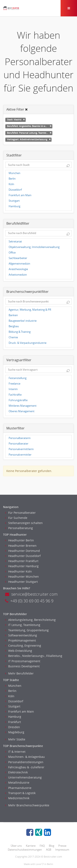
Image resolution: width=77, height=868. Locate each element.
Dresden (13, 727)
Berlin (12, 179)
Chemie (13, 337)
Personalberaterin (20, 438)
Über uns (16, 846)
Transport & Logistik (20, 793)
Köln (11, 184)
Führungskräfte (18, 400)
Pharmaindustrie (18, 788)
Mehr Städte (15, 739)
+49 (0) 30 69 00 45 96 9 (29, 601)
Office (12, 253)
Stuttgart (14, 201)
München (14, 173)
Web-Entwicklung (19, 651)
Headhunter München (22, 577)
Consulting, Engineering (23, 646)
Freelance (14, 384)
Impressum (62, 850)
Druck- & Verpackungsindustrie (28, 343)
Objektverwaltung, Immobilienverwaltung (34, 247)
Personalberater (18, 444)
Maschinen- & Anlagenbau (25, 757)
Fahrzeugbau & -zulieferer (25, 767)
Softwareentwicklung (21, 635)
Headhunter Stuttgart (21, 582)
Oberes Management (22, 411)
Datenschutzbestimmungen (25, 850)
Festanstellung (18, 378)
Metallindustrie (17, 783)
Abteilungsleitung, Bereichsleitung (30, 620)
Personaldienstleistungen (24, 762)
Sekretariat (15, 242)
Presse (62, 846)
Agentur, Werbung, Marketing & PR (30, 310)
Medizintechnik (17, 798)
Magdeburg (15, 732)
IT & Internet (15, 752)
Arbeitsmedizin (18, 275)
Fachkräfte (15, 395)
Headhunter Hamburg (22, 566)
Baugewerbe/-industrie (23, 321)
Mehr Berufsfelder (19, 673)
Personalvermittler (20, 455)
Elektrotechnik (16, 772)
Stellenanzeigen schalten (24, 523)
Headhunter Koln (18, 571)
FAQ (42, 846)
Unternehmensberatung (23, 777)
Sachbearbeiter (18, 258)
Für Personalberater (20, 513)
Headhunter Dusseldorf (23, 556)
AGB (49, 850)
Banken (13, 315)
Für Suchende (16, 518)
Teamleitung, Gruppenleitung (27, 630)
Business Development (22, 666)
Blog (52, 846)
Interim (13, 389)
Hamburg (14, 206)
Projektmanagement (21, 640)
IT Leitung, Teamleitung (23, 625)
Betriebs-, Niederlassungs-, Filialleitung (34, 656)
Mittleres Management (23, 406)
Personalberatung (19, 528)
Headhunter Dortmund (22, 551)
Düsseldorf (15, 190)
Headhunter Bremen (21, 546)
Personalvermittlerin (21, 449)
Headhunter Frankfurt (22, 561)
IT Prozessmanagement (23, 661)
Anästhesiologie (18, 269)
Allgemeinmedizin (19, 264)
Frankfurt (13, 722)
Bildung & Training (20, 332)
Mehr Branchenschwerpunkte (27, 805)
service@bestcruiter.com (31, 594)
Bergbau (14, 326)
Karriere (31, 846)
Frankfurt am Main (20, 195)
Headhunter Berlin (20, 540)
